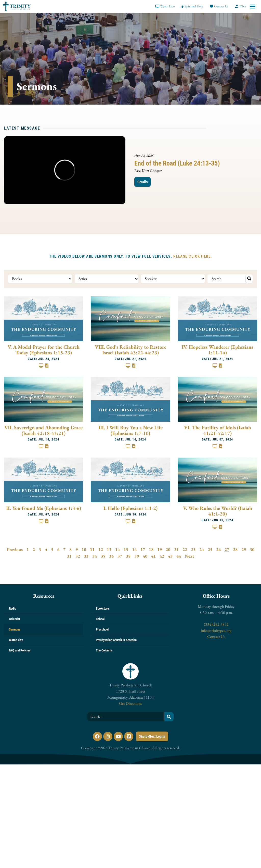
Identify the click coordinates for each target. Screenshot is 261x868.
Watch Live (16, 639)
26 (218, 549)
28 (235, 549)
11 (92, 549)
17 (143, 549)
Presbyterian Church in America (116, 639)
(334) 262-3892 (216, 624)
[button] (253, 6)
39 (137, 556)
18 (151, 549)
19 (160, 549)
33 (86, 556)
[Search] (169, 716)
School (100, 618)
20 (168, 549)
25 (210, 549)
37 (120, 556)
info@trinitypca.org (216, 630)
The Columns (104, 650)
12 (101, 549)
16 (134, 549)
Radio (12, 608)
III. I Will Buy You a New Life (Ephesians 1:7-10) (130, 430)
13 (109, 549)
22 (185, 549)
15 (126, 549)
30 (252, 549)
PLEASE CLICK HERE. (193, 256)
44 (179, 556)
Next (189, 556)
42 (162, 556)
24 (202, 549)
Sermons (15, 629)
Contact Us (216, 636)
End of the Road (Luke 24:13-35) (177, 163)
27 (227, 549)
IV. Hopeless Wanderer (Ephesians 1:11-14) (217, 349)
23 (193, 549)
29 (244, 549)
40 (145, 556)
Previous (15, 549)
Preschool (102, 629)
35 (103, 556)
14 (118, 549)
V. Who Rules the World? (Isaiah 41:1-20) (218, 510)
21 (176, 549)
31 (69, 556)
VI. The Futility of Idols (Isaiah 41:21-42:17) (218, 430)
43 (170, 556)
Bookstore (102, 608)
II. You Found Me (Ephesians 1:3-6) (44, 508)
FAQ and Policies (20, 650)
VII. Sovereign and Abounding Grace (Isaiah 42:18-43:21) (43, 430)
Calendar (15, 618)
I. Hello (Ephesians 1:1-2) (130, 508)
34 (95, 556)
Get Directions (130, 703)
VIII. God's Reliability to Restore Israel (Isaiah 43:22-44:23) (130, 349)
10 (84, 549)
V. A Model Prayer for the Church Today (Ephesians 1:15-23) (44, 349)
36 (111, 556)
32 (78, 556)
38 (128, 556)
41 (153, 556)
